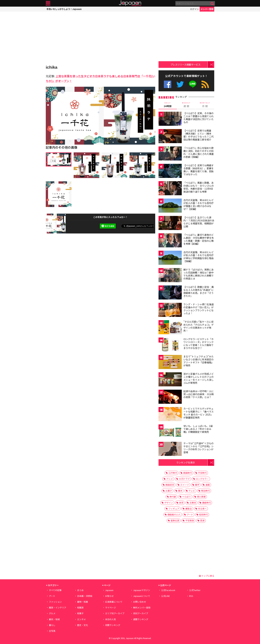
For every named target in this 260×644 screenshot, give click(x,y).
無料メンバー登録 (142, 608)
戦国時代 (188, 473)
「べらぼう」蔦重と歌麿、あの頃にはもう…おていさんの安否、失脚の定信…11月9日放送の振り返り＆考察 (199, 187)
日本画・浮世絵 (85, 596)
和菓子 (80, 613)
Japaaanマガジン (142, 590)
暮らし (52, 625)
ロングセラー (202, 479)
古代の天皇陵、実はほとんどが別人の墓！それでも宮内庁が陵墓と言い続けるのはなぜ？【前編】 (198, 204)
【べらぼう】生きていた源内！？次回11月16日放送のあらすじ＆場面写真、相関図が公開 (199, 222)
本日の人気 (111, 619)
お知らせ (109, 596)
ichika (52, 67)
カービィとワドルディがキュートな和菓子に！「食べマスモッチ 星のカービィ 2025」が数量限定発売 (198, 413)
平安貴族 (190, 520)
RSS (205, 84)
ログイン (195, 9)
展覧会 (189, 509)
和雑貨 (80, 608)
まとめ (80, 590)
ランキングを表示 (186, 462)
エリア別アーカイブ (115, 613)
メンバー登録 (207, 9)
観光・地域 (54, 619)
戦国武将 (170, 485)
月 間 (205, 105)
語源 (202, 520)
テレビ (192, 491)
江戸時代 (173, 473)
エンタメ (81, 619)
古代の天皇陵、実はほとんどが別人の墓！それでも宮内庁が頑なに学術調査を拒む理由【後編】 (198, 257)
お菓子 (169, 491)
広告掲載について (114, 602)
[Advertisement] (100, 38)
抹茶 (181, 503)
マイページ (111, 608)
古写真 (52, 631)
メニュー (48, 3)
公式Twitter (180, 84)
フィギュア (174, 509)
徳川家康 (201, 497)
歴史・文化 (82, 625)
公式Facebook (168, 84)
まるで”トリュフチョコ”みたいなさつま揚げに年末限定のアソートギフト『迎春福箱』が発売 (198, 361)
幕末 (180, 491)
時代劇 (173, 497)
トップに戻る (207, 576)
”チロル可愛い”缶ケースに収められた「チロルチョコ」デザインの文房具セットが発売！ (198, 326)
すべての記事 (55, 590)
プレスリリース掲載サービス (185, 64)
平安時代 (202, 473)
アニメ (170, 479)
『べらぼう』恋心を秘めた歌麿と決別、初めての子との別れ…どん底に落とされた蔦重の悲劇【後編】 (199, 152)
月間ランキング (113, 625)
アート (190, 515)
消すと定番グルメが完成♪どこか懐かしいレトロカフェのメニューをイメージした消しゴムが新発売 (198, 378)
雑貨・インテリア (58, 608)
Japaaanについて (142, 596)
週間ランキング (141, 619)
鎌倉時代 (206, 503)
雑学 (197, 485)
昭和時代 (203, 515)
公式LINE (193, 84)
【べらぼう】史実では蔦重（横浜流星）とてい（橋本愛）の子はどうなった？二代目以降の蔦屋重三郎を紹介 (198, 135)
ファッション (55, 602)
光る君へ (202, 509)
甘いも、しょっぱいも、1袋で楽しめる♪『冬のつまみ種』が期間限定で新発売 (198, 429)
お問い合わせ (140, 602)
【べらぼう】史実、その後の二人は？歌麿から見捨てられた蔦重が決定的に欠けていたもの (198, 118)
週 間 (186, 105)
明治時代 (205, 491)
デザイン (169, 503)
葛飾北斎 (175, 520)
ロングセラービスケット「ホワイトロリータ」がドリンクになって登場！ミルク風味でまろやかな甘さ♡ (198, 343)
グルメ (52, 613)
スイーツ (185, 485)
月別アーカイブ (141, 613)
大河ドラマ (184, 479)
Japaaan (130, 3)
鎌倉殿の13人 (174, 515)
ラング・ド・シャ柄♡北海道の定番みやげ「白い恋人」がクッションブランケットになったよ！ (198, 309)
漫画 (208, 485)
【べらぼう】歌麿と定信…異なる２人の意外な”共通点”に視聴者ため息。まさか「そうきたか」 (199, 291)
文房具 (193, 503)
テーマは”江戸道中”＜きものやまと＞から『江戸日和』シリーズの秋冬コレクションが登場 (198, 448)
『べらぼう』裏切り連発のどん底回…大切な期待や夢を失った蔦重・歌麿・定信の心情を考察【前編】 (199, 239)
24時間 (168, 105)
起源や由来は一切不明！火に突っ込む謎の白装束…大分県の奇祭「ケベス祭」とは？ (199, 394)
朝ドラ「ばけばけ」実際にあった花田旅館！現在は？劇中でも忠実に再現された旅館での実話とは (198, 274)
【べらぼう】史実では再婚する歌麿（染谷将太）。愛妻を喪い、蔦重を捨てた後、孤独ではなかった (198, 170)
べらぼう (187, 497)
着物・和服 (82, 602)
